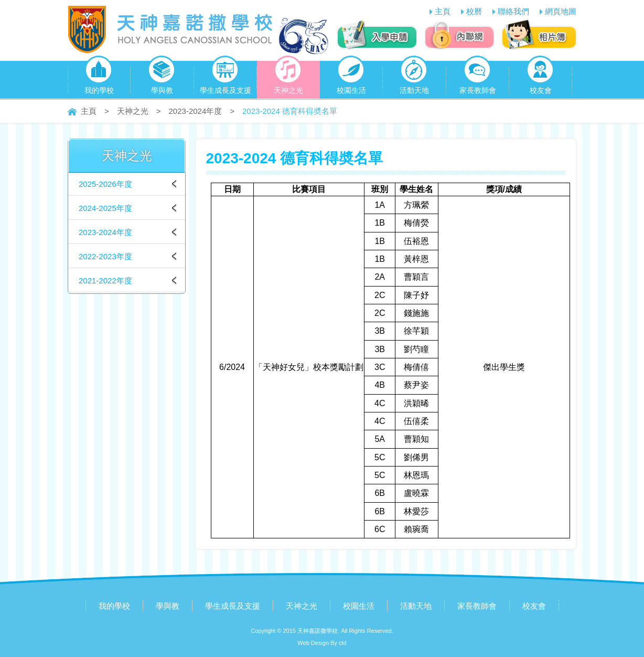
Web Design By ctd (322, 643)
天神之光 (288, 78)
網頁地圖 (561, 11)
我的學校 (99, 78)
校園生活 (351, 78)
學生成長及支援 (226, 78)
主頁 (443, 11)
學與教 (162, 78)
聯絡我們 (513, 11)
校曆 (474, 11)
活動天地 (414, 78)
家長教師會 (478, 78)
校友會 (540, 78)
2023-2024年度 (196, 111)
